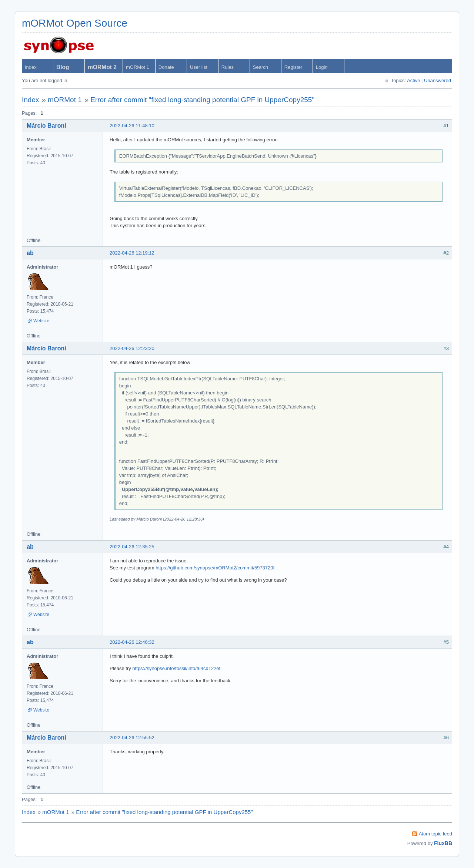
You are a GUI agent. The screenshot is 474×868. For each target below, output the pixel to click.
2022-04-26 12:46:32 (132, 642)
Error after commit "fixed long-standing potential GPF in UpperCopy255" (202, 100)
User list (199, 67)
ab (30, 253)
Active (413, 80)
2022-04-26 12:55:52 (132, 738)
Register (293, 67)
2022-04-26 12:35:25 (132, 547)
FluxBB (443, 843)
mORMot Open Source (75, 23)
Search (261, 67)
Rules (228, 67)
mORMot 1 (138, 67)
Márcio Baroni (46, 126)
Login (322, 67)
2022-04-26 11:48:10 (132, 126)
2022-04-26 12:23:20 (132, 348)
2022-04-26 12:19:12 (132, 253)
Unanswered (438, 80)
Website (41, 321)
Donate (166, 67)
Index (31, 67)
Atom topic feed (435, 834)
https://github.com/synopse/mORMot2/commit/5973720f (215, 568)
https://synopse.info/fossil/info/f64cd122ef (176, 668)
